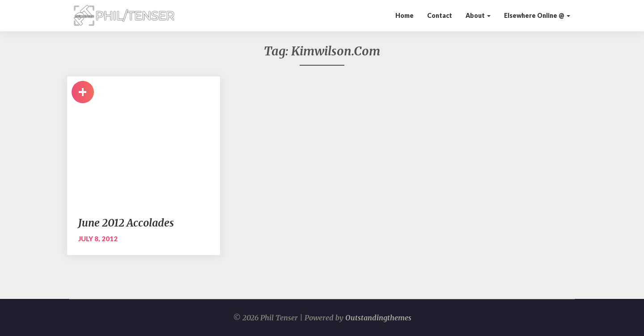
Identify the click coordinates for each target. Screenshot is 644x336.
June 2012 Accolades (126, 223)
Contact (440, 15)
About (478, 15)
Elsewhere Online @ (537, 15)
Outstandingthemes (378, 318)
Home (405, 15)
